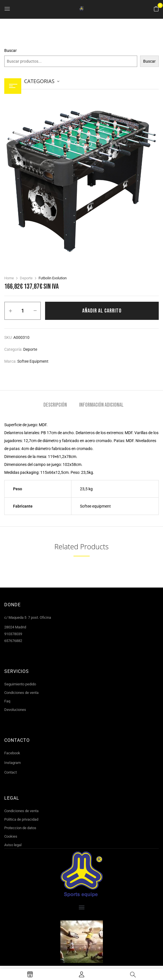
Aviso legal (13, 845)
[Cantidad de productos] (23, 311)
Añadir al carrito (102, 311)
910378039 (13, 634)
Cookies (11, 836)
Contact (10, 772)
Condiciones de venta (21, 693)
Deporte (26, 278)
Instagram (12, 763)
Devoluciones (15, 710)
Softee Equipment (33, 361)
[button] (156, 9)
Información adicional (101, 405)
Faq (7, 701)
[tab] (55, 406)
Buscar (10, 50)
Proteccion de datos (20, 828)
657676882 (13, 641)
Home (9, 278)
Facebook (12, 753)
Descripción (55, 405)
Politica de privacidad (21, 819)
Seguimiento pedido (20, 684)
